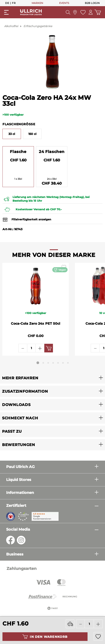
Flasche (18, 152)
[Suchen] (68, 12)
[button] (52, 378)
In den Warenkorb (45, 637)
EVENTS (64, 3)
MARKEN (37, 3)
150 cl (32, 134)
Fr (14, 3)
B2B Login (92, 3)
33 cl (12, 134)
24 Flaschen (52, 152)
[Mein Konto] (91, 12)
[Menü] (6, 12)
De (7, 3)
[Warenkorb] (98, 12)
